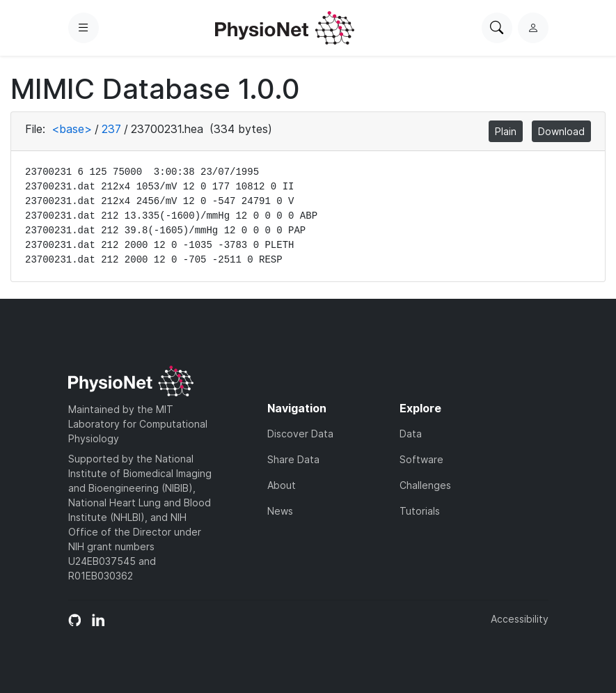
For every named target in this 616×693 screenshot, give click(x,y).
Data (411, 434)
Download (561, 131)
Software (421, 459)
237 (111, 129)
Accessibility (520, 619)
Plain (506, 131)
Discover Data (300, 434)
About (282, 485)
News (280, 511)
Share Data (293, 459)
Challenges (425, 485)
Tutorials (420, 511)
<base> (72, 129)
